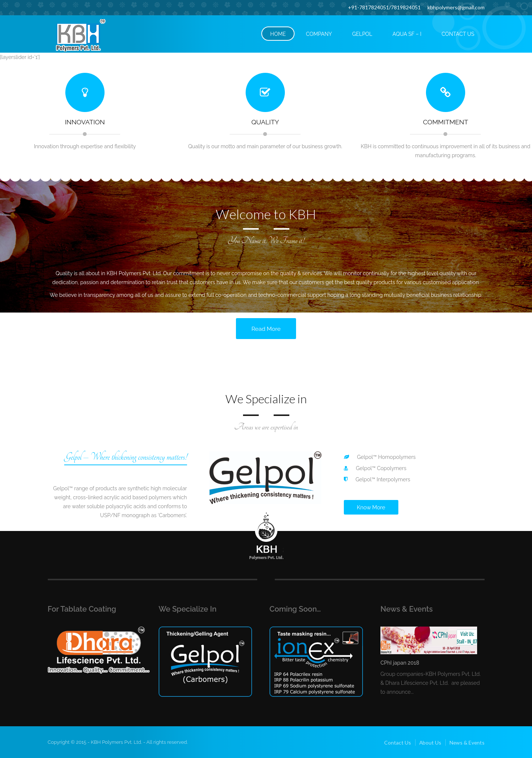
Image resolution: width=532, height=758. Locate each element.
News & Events (467, 742)
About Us (429, 742)
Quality (265, 122)
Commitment (445, 122)
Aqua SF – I (407, 34)
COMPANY (319, 34)
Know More (371, 507)
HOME (278, 34)
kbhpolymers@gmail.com (456, 7)
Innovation (85, 122)
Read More (266, 328)
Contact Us (396, 742)
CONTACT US (458, 34)
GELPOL (362, 34)
